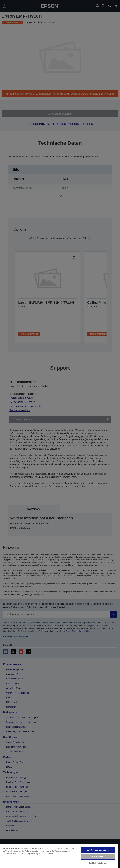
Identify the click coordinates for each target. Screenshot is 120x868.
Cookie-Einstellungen (98, 863)
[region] (59, 856)
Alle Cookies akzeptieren (98, 850)
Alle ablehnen (98, 856)
